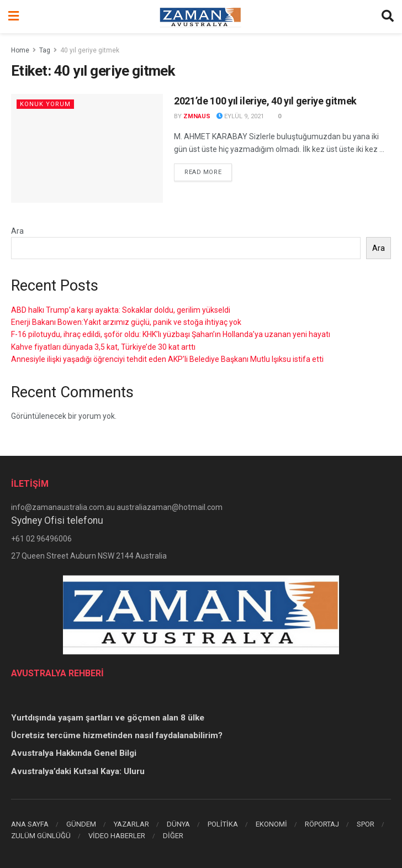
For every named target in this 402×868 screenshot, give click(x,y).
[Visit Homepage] (200, 17)
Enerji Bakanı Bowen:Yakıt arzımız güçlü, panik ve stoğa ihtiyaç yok (126, 322)
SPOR (366, 824)
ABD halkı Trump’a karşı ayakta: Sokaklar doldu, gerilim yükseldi (121, 310)
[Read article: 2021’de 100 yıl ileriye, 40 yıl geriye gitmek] (87, 148)
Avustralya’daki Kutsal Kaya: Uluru (78, 771)
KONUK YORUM (45, 104)
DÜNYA (178, 824)
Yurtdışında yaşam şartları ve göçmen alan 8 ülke (108, 718)
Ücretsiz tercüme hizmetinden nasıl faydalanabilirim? (117, 735)
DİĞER (173, 836)
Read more (208, 171)
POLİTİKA (223, 824)
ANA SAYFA (30, 824)
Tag (45, 50)
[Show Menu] (14, 17)
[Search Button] (388, 17)
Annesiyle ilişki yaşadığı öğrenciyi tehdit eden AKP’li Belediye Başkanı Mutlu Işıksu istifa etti (167, 359)
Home (20, 50)
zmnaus (197, 116)
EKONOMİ (271, 824)
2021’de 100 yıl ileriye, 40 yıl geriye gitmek (265, 101)
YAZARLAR (131, 824)
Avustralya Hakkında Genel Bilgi (74, 753)
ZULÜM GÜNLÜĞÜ (41, 836)
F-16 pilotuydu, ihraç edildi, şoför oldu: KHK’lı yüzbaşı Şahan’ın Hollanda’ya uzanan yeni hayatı (171, 334)
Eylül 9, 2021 (240, 116)
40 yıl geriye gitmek (90, 50)
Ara (17, 231)
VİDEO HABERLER (117, 836)
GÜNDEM (81, 824)
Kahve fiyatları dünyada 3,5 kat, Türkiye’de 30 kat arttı (103, 347)
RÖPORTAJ (322, 824)
